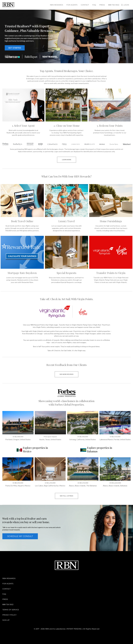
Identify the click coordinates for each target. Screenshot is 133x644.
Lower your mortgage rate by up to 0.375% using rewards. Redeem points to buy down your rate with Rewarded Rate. (22, 280)
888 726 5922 (114, 5)
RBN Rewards (57, 5)
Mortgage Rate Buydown (22, 273)
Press (102, 5)
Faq (94, 5)
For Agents (72, 5)
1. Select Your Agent (23, 126)
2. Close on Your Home (67, 126)
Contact (85, 5)
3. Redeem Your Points (110, 126)
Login (126, 5)
